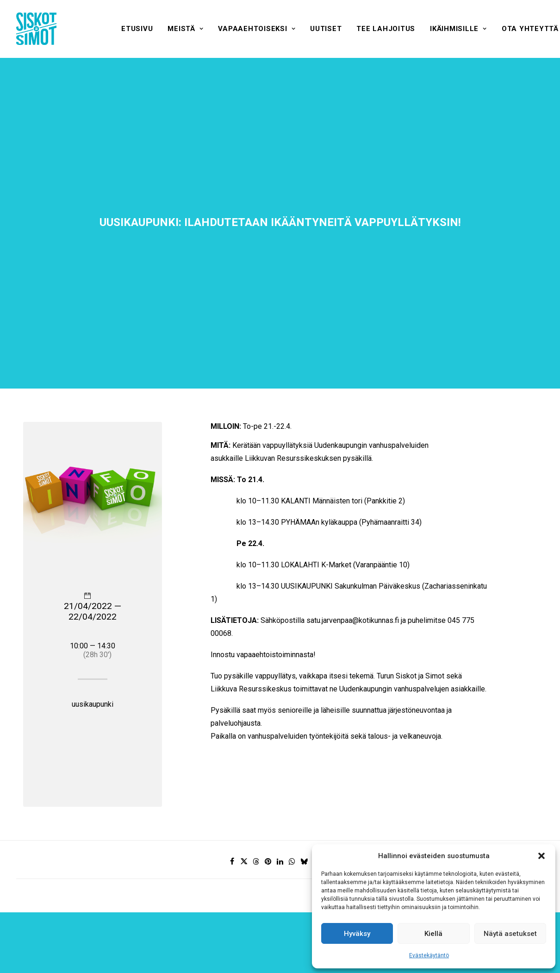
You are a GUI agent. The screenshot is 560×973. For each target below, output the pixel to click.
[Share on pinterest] (268, 789)
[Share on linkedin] (280, 789)
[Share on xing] (316, 789)
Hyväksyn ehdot (280, 929)
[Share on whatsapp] (292, 789)
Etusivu (137, 29)
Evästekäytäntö (429, 955)
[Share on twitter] (244, 789)
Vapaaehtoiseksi (257, 29)
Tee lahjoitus (386, 29)
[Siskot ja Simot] (36, 29)
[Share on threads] (256, 789)
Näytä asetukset (510, 934)
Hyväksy (357, 934)
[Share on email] (328, 789)
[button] (541, 856)
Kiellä (433, 934)
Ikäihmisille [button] (458, 29)
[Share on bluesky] (304, 789)
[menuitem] (137, 29)
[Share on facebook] (232, 789)
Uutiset (326, 29)
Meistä (185, 29)
